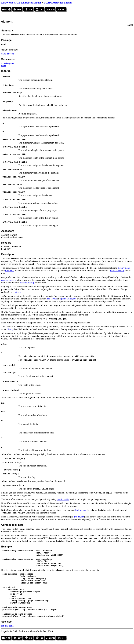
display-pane (124, 268)
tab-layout (52, 299)
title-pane (10, 271)
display (10, 329)
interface (19, 292)
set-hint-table (63, 499)
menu (4, 66)
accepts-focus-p (117, 271)
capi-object (8, 54)
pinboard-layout (69, 299)
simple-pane (8, 64)
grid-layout (79, 517)
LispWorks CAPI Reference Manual (21, 3)
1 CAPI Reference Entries (58, 3)
